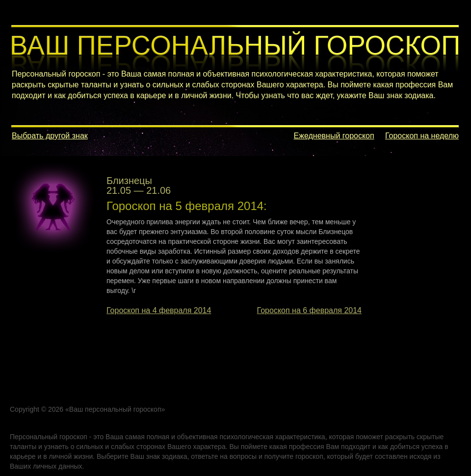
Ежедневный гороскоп (334, 136)
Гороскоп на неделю (422, 136)
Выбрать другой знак (50, 136)
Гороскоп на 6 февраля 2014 (309, 310)
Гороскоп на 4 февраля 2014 (159, 310)
